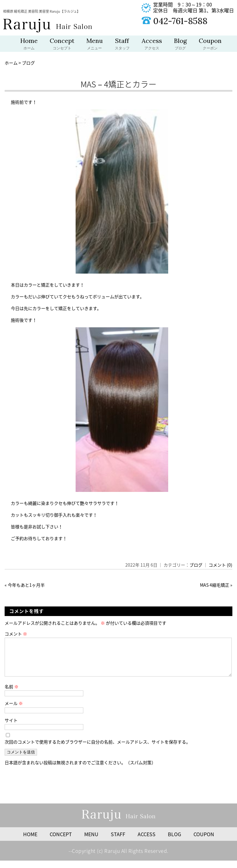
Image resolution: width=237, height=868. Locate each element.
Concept (62, 44)
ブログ (196, 565)
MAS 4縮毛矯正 (215, 585)
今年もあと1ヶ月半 (26, 585)
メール (14, 711)
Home (29, 44)
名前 (12, 694)
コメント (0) (220, 565)
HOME (30, 841)
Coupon (210, 44)
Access (152, 44)
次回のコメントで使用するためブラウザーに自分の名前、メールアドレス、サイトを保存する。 (98, 749)
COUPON (204, 841)
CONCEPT (61, 841)
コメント (16, 634)
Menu (95, 44)
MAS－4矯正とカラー (118, 84)
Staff (122, 44)
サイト (11, 728)
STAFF (118, 841)
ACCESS (147, 841)
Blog (180, 44)
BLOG (175, 841)
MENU (91, 841)
